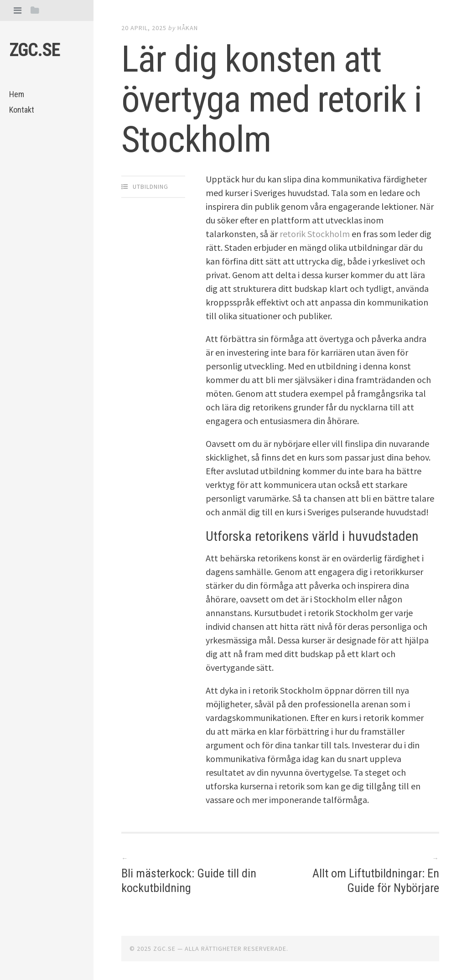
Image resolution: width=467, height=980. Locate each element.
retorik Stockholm (315, 234)
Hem (17, 94)
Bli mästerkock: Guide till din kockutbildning (189, 880)
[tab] (18, 10)
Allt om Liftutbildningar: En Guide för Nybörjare (376, 880)
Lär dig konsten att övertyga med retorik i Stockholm (272, 99)
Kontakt (22, 110)
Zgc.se (35, 50)
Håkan (188, 28)
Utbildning (150, 187)
